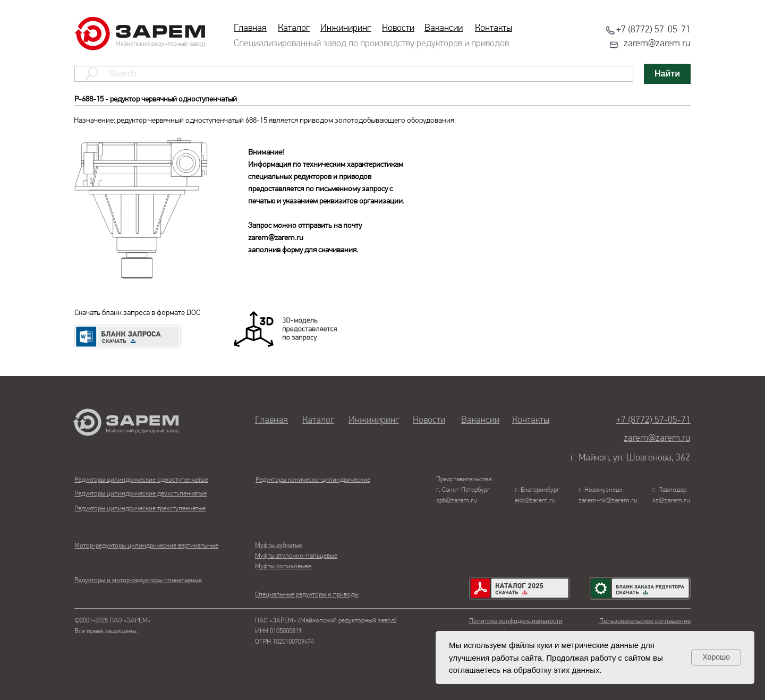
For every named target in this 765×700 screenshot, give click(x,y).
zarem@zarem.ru (657, 44)
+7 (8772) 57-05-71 (653, 30)
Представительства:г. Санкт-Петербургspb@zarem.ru (465, 490)
